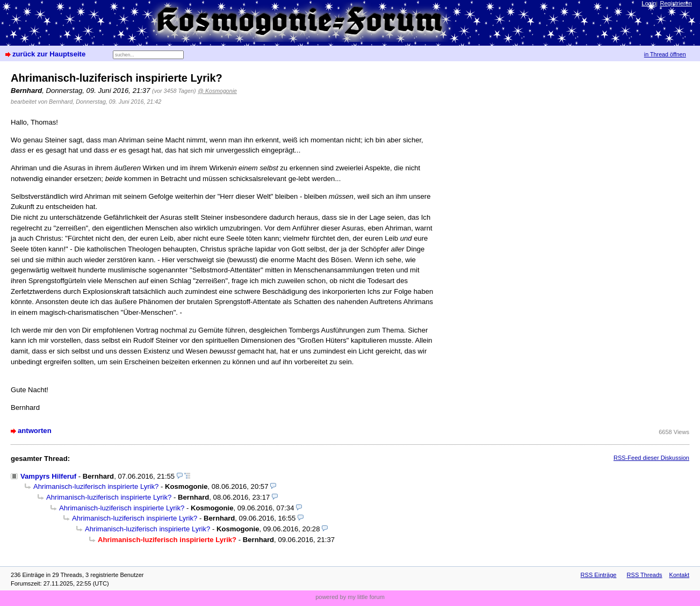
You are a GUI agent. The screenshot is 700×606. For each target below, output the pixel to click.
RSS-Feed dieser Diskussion (651, 458)
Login (649, 3)
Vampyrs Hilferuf (48, 476)
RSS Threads (645, 575)
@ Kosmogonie (217, 91)
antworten (35, 431)
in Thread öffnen (665, 54)
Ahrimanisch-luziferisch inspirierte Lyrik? (96, 486)
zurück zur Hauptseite (49, 54)
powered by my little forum (350, 597)
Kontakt (679, 575)
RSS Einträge (599, 575)
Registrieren (676, 3)
